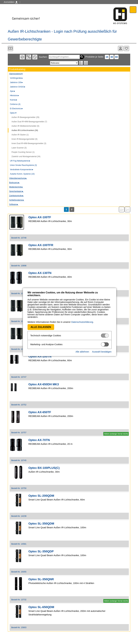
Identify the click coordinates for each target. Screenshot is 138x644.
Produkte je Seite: (95, 57)
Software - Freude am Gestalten (120, 16)
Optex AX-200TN (40, 356)
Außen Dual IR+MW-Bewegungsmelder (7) (29, 122)
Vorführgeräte (17, 78)
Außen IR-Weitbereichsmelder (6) (25, 126)
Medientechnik (16, 187)
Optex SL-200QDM (41, 496)
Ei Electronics (17, 109)
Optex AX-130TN (40, 273)
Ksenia (14, 100)
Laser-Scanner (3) (19, 148)
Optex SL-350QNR (41, 579)
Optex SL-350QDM (41, 524)
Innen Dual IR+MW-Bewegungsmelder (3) (29, 143)
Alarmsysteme (16, 74)
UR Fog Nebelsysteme (20, 161)
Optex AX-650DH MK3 (44, 384)
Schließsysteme (17, 200)
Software (14, 204)
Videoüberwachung (18, 178)
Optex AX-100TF (40, 217)
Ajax (13, 91)
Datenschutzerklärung (82, 322)
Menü (133, 10)
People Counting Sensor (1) (23, 152)
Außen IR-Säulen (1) (20, 135)
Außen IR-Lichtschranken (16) (25, 130)
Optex (13, 113)
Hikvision (15, 96)
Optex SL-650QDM (41, 607)
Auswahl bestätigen (101, 352)
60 (116, 57)
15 (107, 57)
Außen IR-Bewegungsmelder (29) (25, 117)
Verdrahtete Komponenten (22, 170)
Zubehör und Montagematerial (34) (26, 156)
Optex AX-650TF (40, 412)
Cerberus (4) (15, 104)
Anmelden (11, 2)
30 (112, 57)
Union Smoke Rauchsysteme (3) (23, 165)
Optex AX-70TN (39, 440)
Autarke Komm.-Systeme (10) (22, 174)
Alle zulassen (40, 327)
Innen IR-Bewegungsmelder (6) (25, 139)
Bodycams (14, 183)
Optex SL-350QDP (41, 551)
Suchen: (43, 57)
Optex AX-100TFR (41, 245)
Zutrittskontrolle (16, 196)
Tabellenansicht (86, 63)
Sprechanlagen (16, 191)
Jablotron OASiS (18, 87)
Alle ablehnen (82, 352)
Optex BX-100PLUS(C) (44, 468)
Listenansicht (81, 63)
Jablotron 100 (17, 82)
